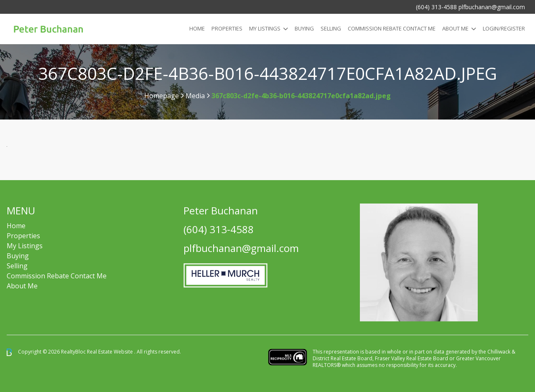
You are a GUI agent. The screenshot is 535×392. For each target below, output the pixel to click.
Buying (304, 28)
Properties (227, 28)
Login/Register (504, 28)
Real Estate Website (111, 352)
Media (195, 96)
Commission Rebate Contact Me (57, 276)
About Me (455, 28)
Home (197, 28)
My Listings (265, 28)
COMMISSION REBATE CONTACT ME (392, 28)
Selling (331, 28)
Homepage (162, 96)
